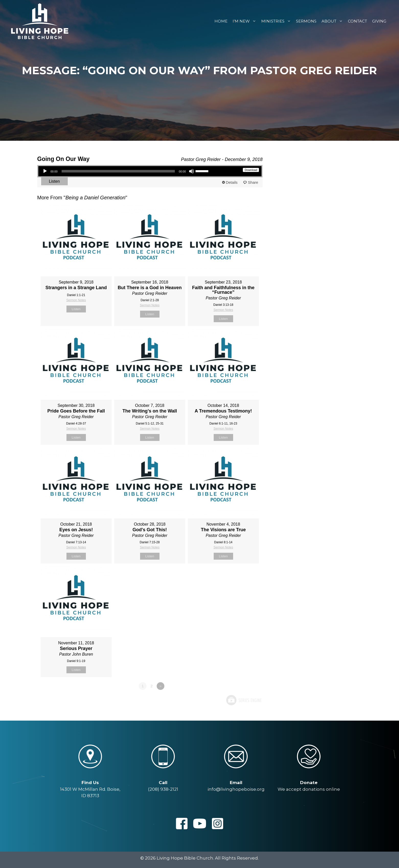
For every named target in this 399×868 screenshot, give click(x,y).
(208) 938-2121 (163, 789)
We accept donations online (309, 789)
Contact (357, 21)
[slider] (118, 171)
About (333, 21)
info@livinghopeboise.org (236, 789)
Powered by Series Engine (244, 700)
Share (253, 182)
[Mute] (191, 171)
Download (251, 170)
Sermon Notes (76, 300)
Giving (379, 21)
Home (221, 21)
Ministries (277, 21)
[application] (126, 171)
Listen (54, 181)
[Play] (45, 171)
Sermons (306, 21)
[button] (182, 823)
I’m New (246, 21)
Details (232, 182)
